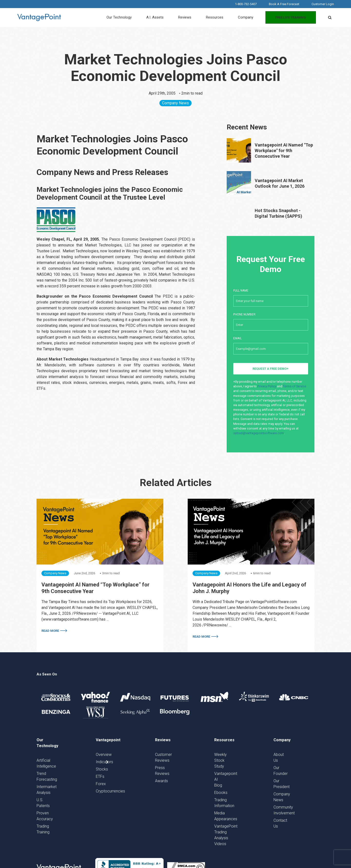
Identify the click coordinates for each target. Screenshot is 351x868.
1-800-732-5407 (246, 4)
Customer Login (323, 4)
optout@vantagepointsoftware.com (259, 433)
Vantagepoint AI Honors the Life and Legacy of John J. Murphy (249, 588)
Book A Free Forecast (284, 4)
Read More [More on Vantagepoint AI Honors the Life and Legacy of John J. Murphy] (201, 637)
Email (271, 343)
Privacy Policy (267, 386)
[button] (330, 18)
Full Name (271, 295)
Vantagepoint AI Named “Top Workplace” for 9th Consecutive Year (95, 588)
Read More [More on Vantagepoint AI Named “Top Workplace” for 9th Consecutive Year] (50, 631)
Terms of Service (295, 386)
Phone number (271, 319)
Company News (175, 103)
